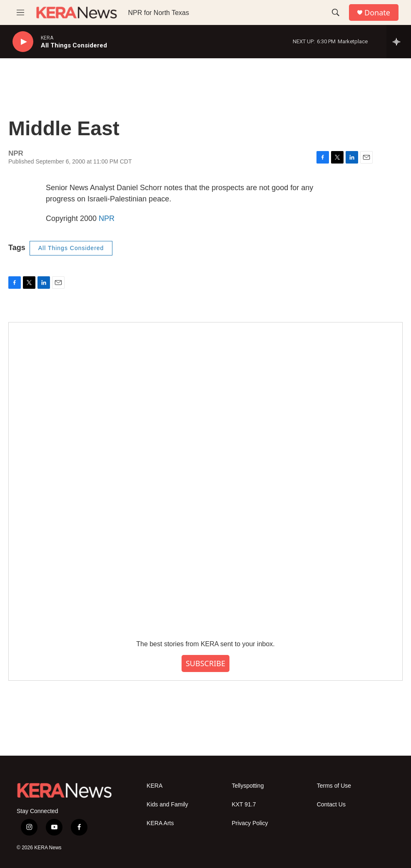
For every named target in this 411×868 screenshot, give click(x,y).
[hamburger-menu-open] (20, 12)
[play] (23, 42)
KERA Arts (160, 823)
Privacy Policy (250, 823)
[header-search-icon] (336, 12)
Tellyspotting (248, 786)
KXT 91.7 (244, 805)
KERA (154, 786)
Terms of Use (334, 786)
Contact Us (331, 805)
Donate (377, 13)
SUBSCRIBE (205, 663)
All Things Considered (71, 248)
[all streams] (399, 42)
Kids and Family (167, 805)
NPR (107, 218)
